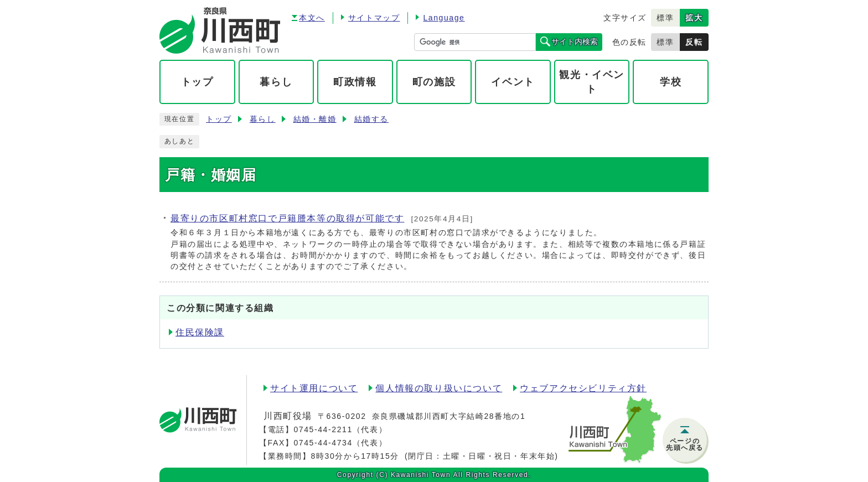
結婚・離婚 (315, 119)
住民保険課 (200, 332)
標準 (665, 18)
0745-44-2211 (323, 429)
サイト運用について (314, 388)
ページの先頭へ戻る (685, 444)
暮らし (263, 119)
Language (444, 18)
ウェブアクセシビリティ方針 (583, 388)
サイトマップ (374, 18)
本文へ (312, 18)
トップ (219, 119)
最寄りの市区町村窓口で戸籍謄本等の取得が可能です (287, 218)
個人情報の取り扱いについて (439, 388)
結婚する (371, 119)
